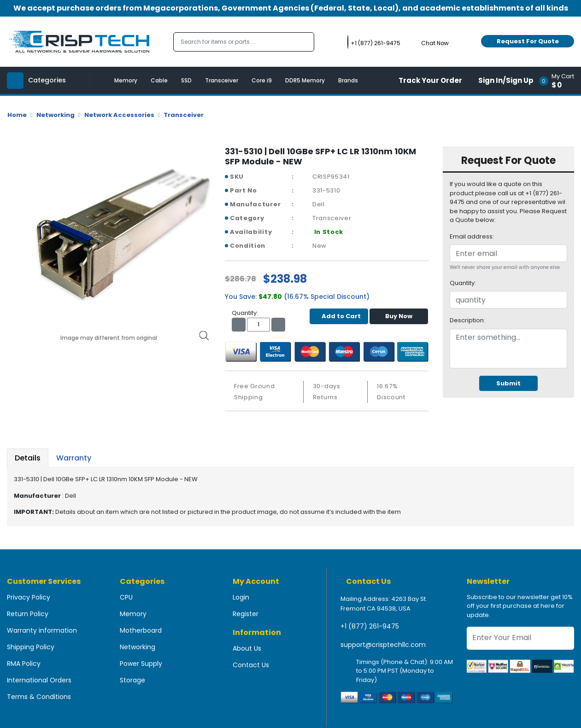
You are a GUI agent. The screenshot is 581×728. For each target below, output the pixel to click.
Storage (132, 680)
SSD (186, 80)
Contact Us (251, 665)
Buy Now (399, 316)
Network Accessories (119, 115)
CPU (126, 597)
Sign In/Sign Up (506, 80)
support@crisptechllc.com (383, 645)
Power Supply (141, 664)
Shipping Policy (31, 647)
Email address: (472, 236)
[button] (560, 80)
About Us (247, 648)
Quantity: (463, 283)
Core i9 (262, 80)
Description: (467, 320)
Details (28, 458)
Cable (159, 80)
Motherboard (141, 630)
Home (17, 115)
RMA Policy (24, 664)
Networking (56, 115)
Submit (508, 383)
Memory (126, 80)
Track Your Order (430, 80)
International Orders (39, 680)
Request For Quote (528, 41)
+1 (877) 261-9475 (370, 626)
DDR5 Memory (305, 80)
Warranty (74, 458)
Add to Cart (339, 316)
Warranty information (42, 630)
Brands (348, 80)
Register (246, 614)
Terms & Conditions (39, 697)
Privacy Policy (29, 597)
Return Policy (28, 614)
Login (241, 597)
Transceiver (222, 80)
